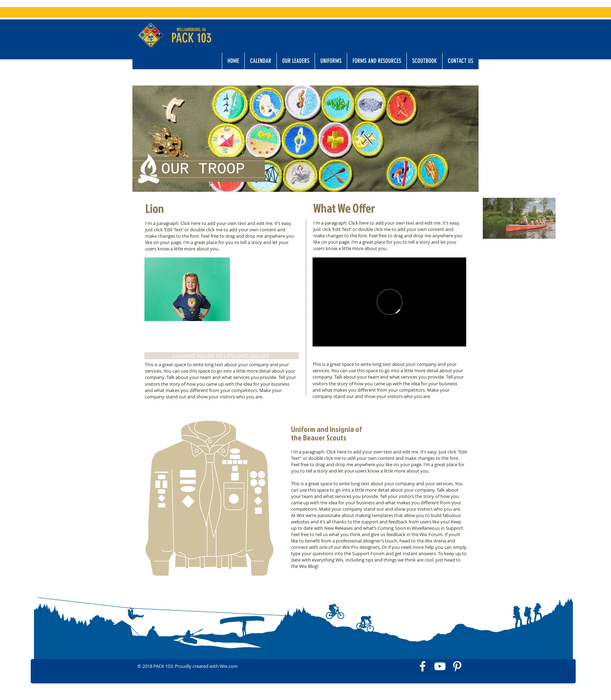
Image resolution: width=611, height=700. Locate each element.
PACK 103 (191, 38)
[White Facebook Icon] (423, 666)
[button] (296, 61)
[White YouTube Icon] (440, 666)
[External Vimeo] (389, 302)
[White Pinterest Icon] (457, 666)
